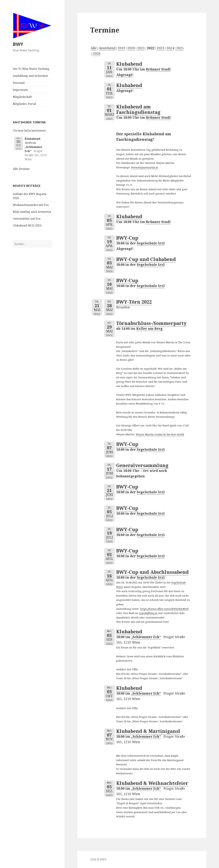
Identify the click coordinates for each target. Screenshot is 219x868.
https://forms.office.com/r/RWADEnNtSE (165, 609)
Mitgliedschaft (22, 97)
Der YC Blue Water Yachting (31, 69)
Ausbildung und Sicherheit (30, 76)
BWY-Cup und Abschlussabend (152, 572)
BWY (18, 44)
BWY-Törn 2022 (134, 302)
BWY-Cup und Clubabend (146, 259)
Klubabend (33, 139)
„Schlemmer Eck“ (146, 637)
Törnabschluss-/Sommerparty (151, 323)
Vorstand (19, 83)
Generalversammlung (142, 465)
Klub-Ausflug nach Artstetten (32, 212)
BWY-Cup (127, 238)
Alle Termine (21, 169)
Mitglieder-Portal (24, 104)
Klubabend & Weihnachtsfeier (152, 783)
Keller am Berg (149, 329)
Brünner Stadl (158, 118)
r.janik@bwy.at (148, 613)
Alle (94, 48)
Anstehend (107, 48)
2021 (141, 48)
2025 (180, 48)
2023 (160, 48)
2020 (131, 48)
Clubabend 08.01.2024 (27, 225)
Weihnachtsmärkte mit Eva (31, 205)
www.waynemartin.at (145, 167)
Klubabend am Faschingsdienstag (138, 109)
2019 (121, 48)
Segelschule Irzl (151, 243)
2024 (170, 48)
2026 (97, 54)
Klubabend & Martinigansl (148, 731)
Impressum (20, 90)
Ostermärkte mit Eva (27, 219)
